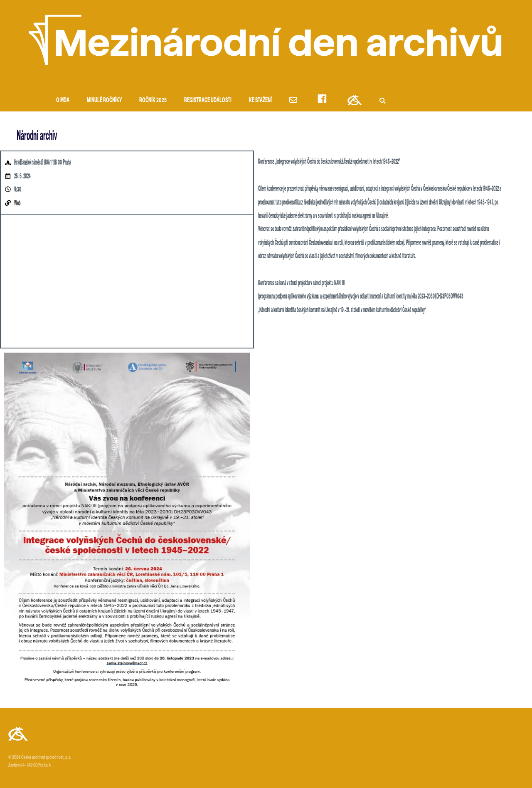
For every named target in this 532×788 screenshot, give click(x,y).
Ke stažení (260, 100)
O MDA (63, 100)
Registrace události (208, 100)
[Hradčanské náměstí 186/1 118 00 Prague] (127, 281)
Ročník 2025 (153, 100)
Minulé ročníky (104, 100)
